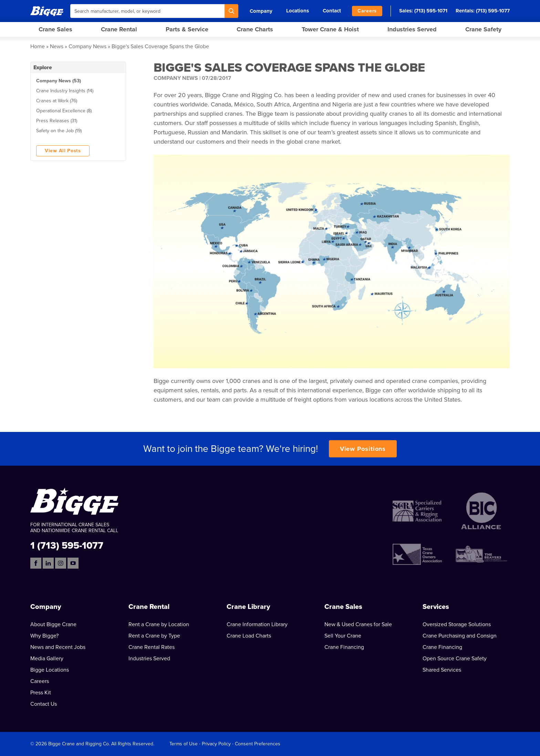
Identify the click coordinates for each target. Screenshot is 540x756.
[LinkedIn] (48, 563)
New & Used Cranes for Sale (358, 624)
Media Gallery (47, 659)
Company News (87, 46)
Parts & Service (187, 29)
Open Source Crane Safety (455, 659)
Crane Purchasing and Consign (460, 636)
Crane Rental (119, 29)
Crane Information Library (257, 624)
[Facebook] (36, 563)
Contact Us (44, 704)
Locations (298, 11)
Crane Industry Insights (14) (65, 91)
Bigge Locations (50, 670)
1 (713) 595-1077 (67, 545)
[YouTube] (73, 563)
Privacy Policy (216, 744)
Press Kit (41, 693)
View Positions (363, 449)
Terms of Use (184, 744)
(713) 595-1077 (493, 11)
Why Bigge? (44, 636)
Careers (367, 11)
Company (261, 11)
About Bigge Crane (53, 624)
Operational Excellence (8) (64, 111)
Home (38, 46)
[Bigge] (47, 11)
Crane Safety (483, 29)
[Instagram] (61, 563)
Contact (332, 11)
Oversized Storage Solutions (457, 624)
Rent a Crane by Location (159, 624)
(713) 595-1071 (431, 11)
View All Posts (63, 151)
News (57, 46)
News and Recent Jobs (58, 647)
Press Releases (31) (57, 121)
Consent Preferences (258, 744)
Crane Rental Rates (152, 647)
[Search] (231, 11)
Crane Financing (344, 647)
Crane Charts (255, 29)
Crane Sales (55, 29)
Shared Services (442, 670)
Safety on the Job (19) (59, 131)
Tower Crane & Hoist (330, 29)
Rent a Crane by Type (154, 636)
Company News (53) (59, 81)
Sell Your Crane (343, 636)
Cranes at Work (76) (57, 101)
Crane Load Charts (249, 636)
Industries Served (412, 29)
